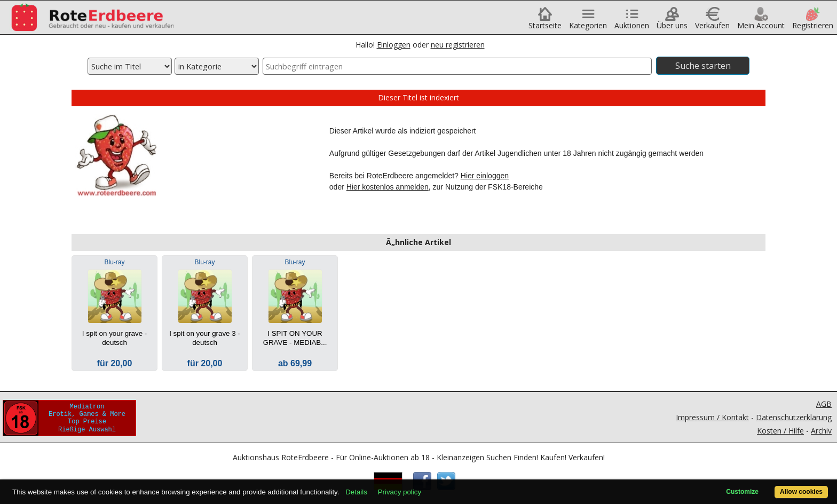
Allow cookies (801, 492)
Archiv (821, 431)
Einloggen (394, 45)
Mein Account (761, 22)
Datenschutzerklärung (794, 417)
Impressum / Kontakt (712, 417)
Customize (742, 492)
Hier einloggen (485, 176)
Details (356, 492)
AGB (824, 404)
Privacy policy (400, 492)
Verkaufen (712, 22)
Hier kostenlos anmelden (388, 187)
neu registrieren (458, 45)
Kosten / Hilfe (780, 431)
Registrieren (813, 22)
